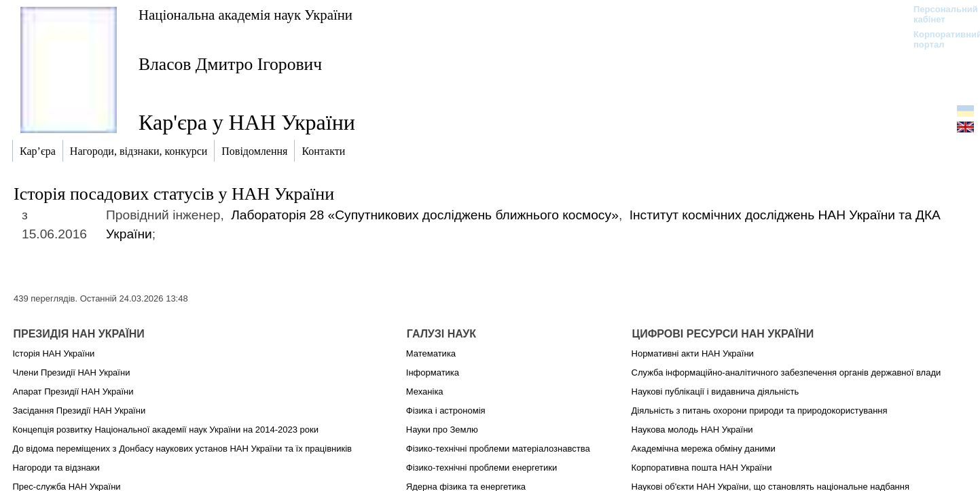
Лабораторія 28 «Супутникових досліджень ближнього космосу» (425, 215)
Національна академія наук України (246, 15)
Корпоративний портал (939, 39)
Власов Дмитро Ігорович (230, 64)
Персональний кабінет (939, 14)
